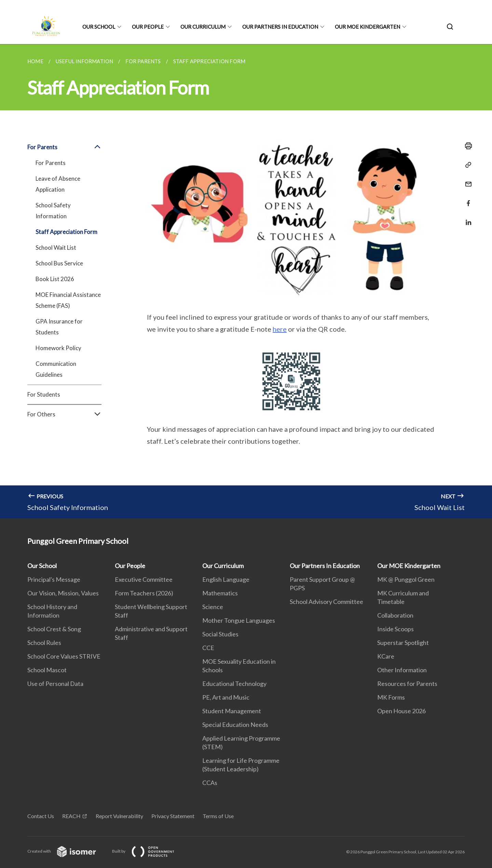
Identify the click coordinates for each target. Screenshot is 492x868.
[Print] (466, 146)
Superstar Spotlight (403, 643)
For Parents (64, 147)
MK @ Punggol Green (406, 579)
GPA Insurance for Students (59, 327)
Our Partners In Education (280, 27)
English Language (226, 579)
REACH (71, 816)
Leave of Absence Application (58, 184)
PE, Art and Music (226, 697)
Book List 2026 (55, 279)
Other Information (402, 670)
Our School (99, 27)
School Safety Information (53, 211)
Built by (149, 851)
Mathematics (220, 593)
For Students (44, 394)
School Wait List (56, 247)
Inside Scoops (395, 629)
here (280, 329)
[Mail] (466, 180)
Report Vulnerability (119, 816)
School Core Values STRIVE (64, 656)
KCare (386, 656)
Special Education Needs (235, 725)
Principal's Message (54, 579)
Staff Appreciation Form (66, 232)
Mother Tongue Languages (239, 620)
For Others (64, 414)
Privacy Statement (173, 816)
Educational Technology (234, 684)
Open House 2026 (401, 711)
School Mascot (47, 670)
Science (213, 607)
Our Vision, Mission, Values (63, 593)
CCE (208, 648)
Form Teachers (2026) (144, 593)
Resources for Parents (407, 684)
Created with (67, 851)
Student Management (232, 711)
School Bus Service (59, 263)
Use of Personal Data (55, 684)
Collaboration (395, 615)
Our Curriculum (203, 27)
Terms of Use (218, 816)
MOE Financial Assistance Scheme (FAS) (68, 300)
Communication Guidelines (56, 369)
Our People (148, 27)
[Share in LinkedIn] (466, 218)
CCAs (210, 783)
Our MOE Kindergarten (367, 27)
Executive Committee (144, 579)
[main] (246, 281)
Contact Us (41, 816)
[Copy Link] (466, 165)
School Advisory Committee (326, 602)
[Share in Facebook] (466, 199)
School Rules (44, 643)
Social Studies (220, 634)
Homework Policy (58, 348)
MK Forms (391, 697)
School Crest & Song (54, 629)
